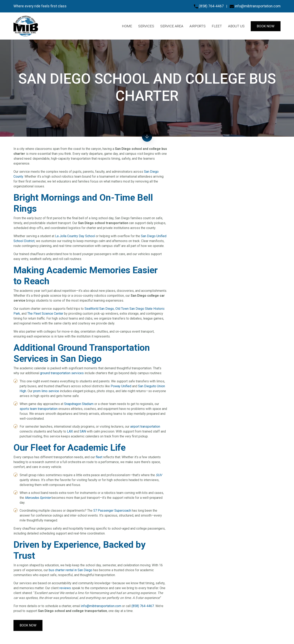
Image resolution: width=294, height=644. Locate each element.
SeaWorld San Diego (99, 309)
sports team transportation (39, 409)
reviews (65, 588)
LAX (70, 431)
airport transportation (145, 427)
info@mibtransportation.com (255, 6)
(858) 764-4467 (209, 6)
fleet (99, 457)
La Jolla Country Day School (75, 236)
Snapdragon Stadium (79, 404)
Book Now (28, 625)
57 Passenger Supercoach (112, 511)
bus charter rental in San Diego (71, 570)
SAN (83, 431)
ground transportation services (62, 373)
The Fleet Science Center (45, 314)
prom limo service (46, 391)
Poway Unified (121, 386)
